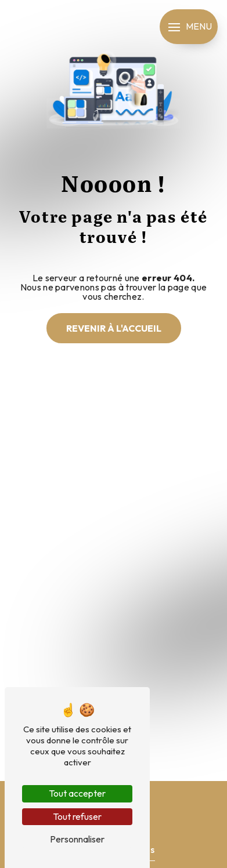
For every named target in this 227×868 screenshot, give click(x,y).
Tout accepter (77, 793)
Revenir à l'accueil (114, 328)
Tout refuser (77, 816)
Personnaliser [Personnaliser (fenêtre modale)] (77, 839)
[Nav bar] (189, 27)
